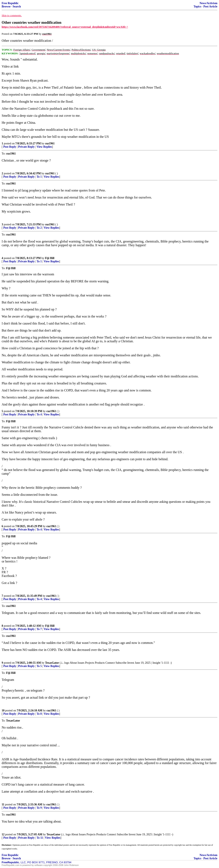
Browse (6, 7)
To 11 (40, 838)
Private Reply (26, 147)
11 (3, 804)
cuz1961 (50, 143)
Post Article (210, 7)
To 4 (39, 414)
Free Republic (10, 3)
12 (3, 834)
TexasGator (52, 663)
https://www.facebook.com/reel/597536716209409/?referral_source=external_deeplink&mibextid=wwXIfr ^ (65, 27)
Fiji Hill (50, 258)
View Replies (44, 147)
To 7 (39, 629)
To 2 (39, 228)
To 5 (39, 666)
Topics (197, 7)
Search (17, 7)
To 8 (39, 714)
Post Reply (10, 147)
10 (3, 710)
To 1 (39, 177)
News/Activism (208, 3)
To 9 (39, 808)
